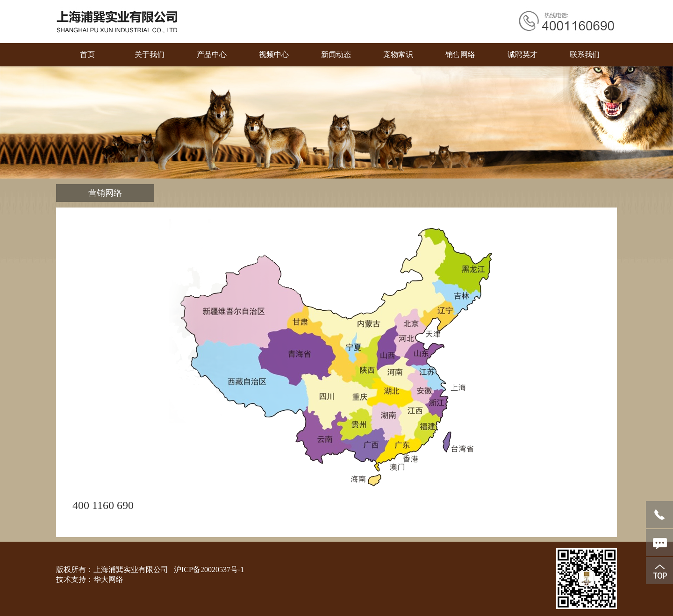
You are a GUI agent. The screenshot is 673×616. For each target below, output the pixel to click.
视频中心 (274, 54)
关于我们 (150, 54)
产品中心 (212, 54)
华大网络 (108, 579)
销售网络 (460, 54)
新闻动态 (336, 54)
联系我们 (585, 54)
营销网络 (105, 193)
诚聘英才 (523, 54)
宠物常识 (398, 54)
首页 (87, 54)
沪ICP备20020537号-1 (209, 569)
